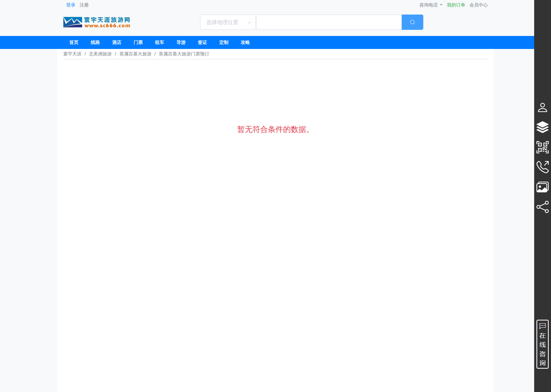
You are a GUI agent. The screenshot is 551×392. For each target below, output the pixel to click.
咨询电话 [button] (429, 5)
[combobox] (340, 22)
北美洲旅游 (100, 54)
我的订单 (456, 5)
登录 (71, 5)
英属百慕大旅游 (135, 54)
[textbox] (329, 22)
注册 (84, 5)
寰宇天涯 (72, 54)
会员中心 (479, 5)
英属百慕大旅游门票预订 (184, 54)
